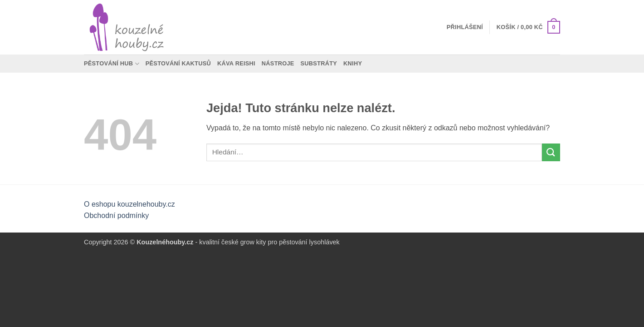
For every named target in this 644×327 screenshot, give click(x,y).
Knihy (353, 63)
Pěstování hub (112, 64)
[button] (465, 27)
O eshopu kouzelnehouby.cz (129, 204)
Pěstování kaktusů (178, 63)
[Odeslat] (551, 152)
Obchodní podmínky (116, 216)
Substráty (319, 63)
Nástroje (278, 63)
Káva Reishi (236, 63)
